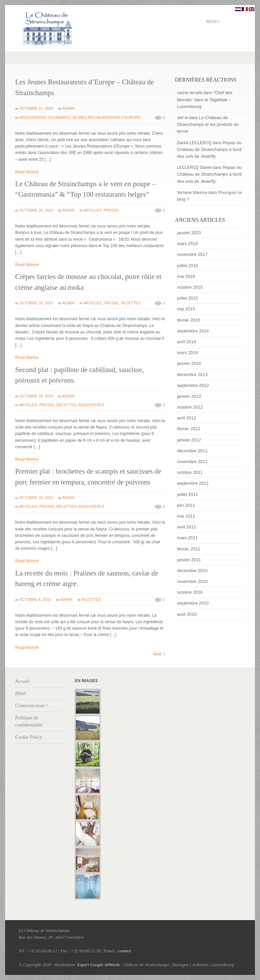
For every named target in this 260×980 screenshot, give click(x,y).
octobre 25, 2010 (36, 210)
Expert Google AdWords (99, 965)
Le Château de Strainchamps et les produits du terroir (208, 124)
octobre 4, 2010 (35, 600)
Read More (27, 172)
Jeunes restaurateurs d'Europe (106, 117)
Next (159, 654)
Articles (92, 210)
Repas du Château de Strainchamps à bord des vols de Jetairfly (209, 149)
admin (68, 108)
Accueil (22, 681)
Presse (111, 210)
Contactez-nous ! (31, 706)
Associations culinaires (45, 117)
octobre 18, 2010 (36, 498)
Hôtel (20, 693)
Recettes (131, 303)
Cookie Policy (29, 737)
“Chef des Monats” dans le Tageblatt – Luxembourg (205, 99)
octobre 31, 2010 (36, 108)
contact (125, 951)
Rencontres (91, 405)
